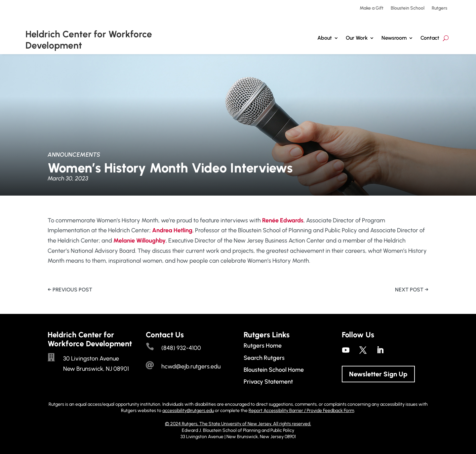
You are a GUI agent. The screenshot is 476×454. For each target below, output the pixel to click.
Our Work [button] (357, 38)
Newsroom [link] (394, 38)
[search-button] (446, 38)
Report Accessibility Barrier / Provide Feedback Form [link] (301, 411)
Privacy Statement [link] (268, 382)
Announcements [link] (74, 155)
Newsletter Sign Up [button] (378, 374)
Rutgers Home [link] (263, 346)
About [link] (325, 38)
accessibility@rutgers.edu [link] (188, 411)
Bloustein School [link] (408, 8)
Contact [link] (430, 38)
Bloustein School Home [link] (274, 370)
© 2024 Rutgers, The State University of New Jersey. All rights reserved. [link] (238, 424)
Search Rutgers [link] (264, 358)
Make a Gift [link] (372, 8)
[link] (283, 220)
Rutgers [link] (439, 8)
